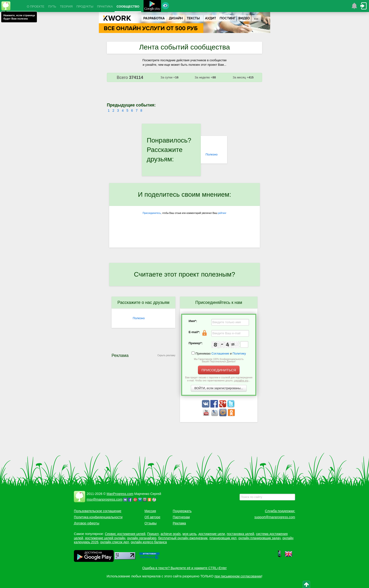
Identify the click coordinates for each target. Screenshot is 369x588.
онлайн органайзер (142, 538)
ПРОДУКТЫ (85, 6)
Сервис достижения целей (125, 534)
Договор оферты (87, 523)
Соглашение (220, 353)
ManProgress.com (120, 494)
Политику (239, 353)
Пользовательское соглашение (98, 511)
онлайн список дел (115, 542)
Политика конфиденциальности (98, 517)
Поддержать (182, 511)
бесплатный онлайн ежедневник (183, 538)
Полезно (211, 154)
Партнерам (181, 517)
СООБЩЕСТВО (128, 6)
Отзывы (150, 523)
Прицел (153, 534)
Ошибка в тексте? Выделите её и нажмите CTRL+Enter (185, 568)
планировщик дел (223, 538)
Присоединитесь (152, 213)
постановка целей (240, 534)
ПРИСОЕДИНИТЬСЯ (219, 370)
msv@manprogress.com (104, 499)
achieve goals (171, 534)
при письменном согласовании (238, 576)
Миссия (150, 511)
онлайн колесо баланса (149, 542)
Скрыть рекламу (166, 355)
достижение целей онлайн (105, 538)
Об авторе (152, 517)
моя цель (190, 534)
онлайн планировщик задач (260, 538)
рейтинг (222, 213)
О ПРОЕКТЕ (36, 6)
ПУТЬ (52, 6)
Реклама (179, 523)
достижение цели (212, 534)
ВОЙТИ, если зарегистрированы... (219, 388)
